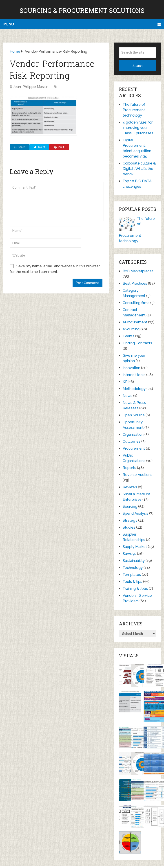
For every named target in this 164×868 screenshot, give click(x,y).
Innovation (131, 368)
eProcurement (135, 322)
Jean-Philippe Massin (31, 87)
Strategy (130, 520)
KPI (126, 382)
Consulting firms (136, 303)
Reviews (130, 487)
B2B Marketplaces (138, 271)
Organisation (133, 434)
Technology (133, 568)
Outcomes (132, 441)
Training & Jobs (135, 589)
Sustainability (134, 561)
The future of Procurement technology (134, 110)
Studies (129, 527)
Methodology (134, 389)
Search (137, 66)
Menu (9, 24)
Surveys (129, 554)
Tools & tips (132, 582)
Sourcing (130, 506)
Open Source (134, 415)
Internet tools (134, 375)
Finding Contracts (137, 343)
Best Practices (135, 283)
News (127, 396)
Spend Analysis (135, 513)
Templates (132, 575)
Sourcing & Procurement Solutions (82, 10)
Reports (129, 468)
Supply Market (135, 547)
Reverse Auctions (137, 475)
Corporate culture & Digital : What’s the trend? (139, 169)
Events (129, 336)
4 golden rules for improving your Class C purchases (138, 128)
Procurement (134, 448)
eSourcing (131, 329)
